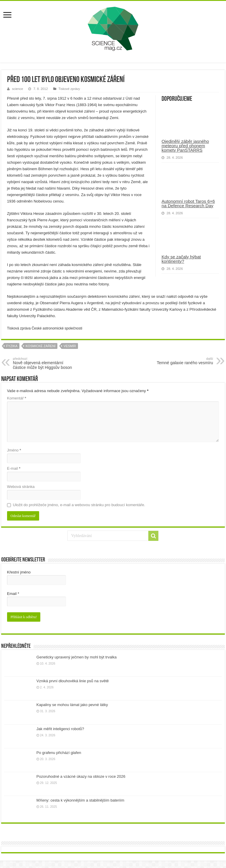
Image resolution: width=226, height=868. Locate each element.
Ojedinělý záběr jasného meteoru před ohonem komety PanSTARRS (185, 146)
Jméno (14, 450)
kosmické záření (40, 346)
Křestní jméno (19, 572)
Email (13, 594)
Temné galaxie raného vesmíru (183, 361)
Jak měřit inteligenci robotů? (60, 729)
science (18, 89)
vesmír (70, 346)
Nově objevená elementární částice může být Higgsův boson (43, 363)
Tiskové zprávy (69, 89)
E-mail (14, 468)
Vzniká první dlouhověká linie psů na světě (73, 681)
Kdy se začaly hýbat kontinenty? (181, 259)
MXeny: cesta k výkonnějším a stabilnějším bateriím (80, 800)
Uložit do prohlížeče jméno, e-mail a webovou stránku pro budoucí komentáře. (79, 505)
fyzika (12, 346)
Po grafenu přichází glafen (59, 753)
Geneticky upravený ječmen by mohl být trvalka (77, 657)
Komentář (17, 398)
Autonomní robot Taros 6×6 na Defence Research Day (188, 203)
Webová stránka (21, 487)
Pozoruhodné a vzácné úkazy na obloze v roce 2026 (81, 776)
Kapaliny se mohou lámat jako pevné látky (72, 705)
